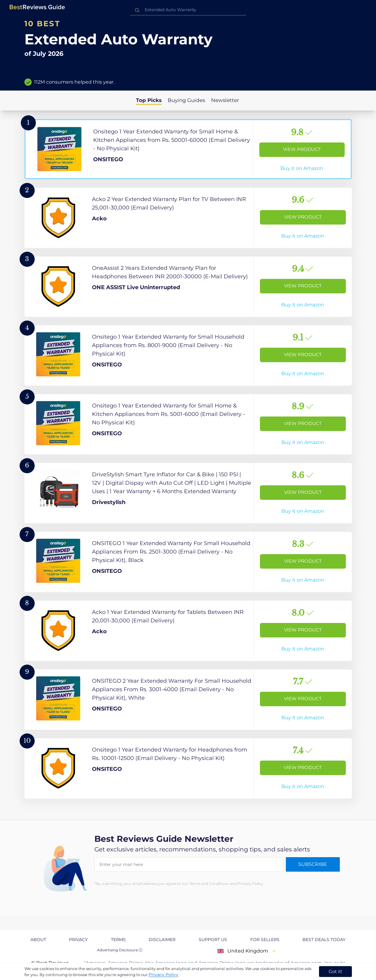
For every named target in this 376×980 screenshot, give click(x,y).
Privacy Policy (164, 975)
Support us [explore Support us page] (213, 940)
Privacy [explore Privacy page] (78, 940)
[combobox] (188, 10)
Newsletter (225, 100)
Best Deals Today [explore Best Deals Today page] (324, 940)
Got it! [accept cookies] (335, 971)
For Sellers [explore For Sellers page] (265, 940)
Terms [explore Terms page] (118, 940)
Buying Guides (186, 100)
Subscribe (313, 864)
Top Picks (149, 100)
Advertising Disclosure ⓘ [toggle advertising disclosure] (120, 950)
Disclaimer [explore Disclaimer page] (162, 940)
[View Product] (188, 149)
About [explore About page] (38, 940)
